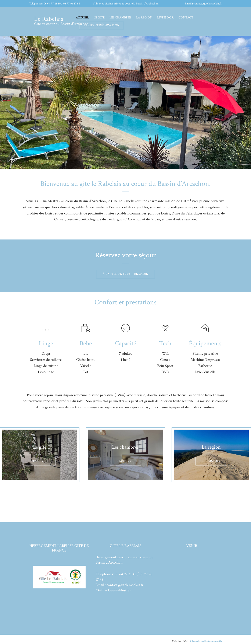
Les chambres (120, 17)
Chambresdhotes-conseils (206, 641)
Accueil (82, 17)
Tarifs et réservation (102, 25)
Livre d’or (165, 17)
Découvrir (40, 461)
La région (144, 17)
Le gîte (99, 17)
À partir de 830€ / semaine (125, 274)
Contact (186, 17)
